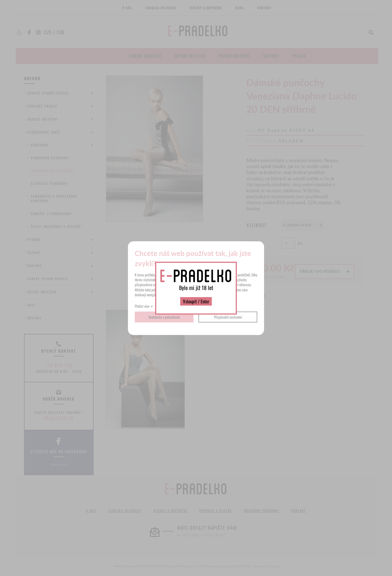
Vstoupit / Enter (196, 301)
